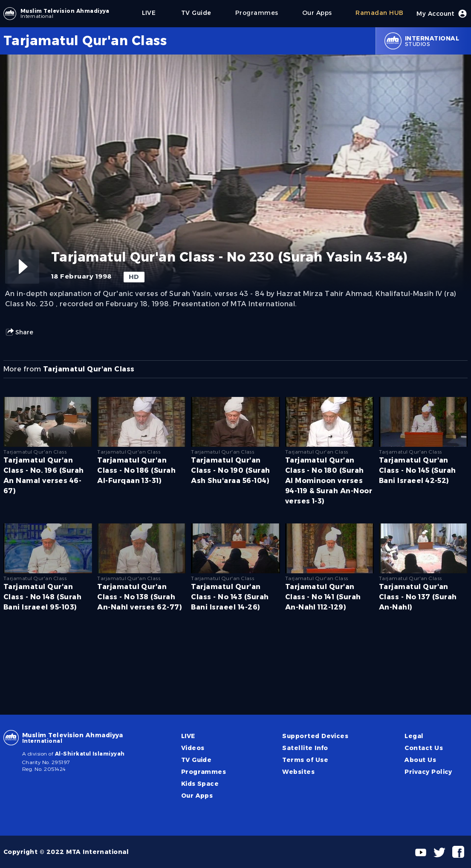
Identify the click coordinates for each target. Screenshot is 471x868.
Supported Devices (315, 736)
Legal (414, 736)
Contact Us (424, 748)
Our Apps (197, 796)
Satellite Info (305, 748)
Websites (298, 772)
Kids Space (200, 784)
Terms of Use (305, 760)
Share (19, 332)
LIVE (188, 736)
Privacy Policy (428, 772)
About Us (420, 760)
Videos (193, 748)
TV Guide (196, 760)
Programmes (204, 772)
